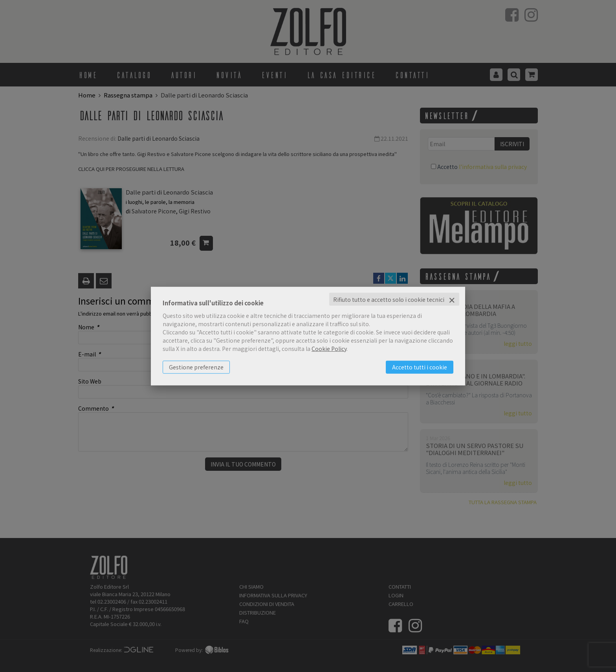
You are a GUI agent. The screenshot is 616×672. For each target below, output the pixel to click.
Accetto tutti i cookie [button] (420, 367)
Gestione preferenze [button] (196, 367)
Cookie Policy (329, 348)
